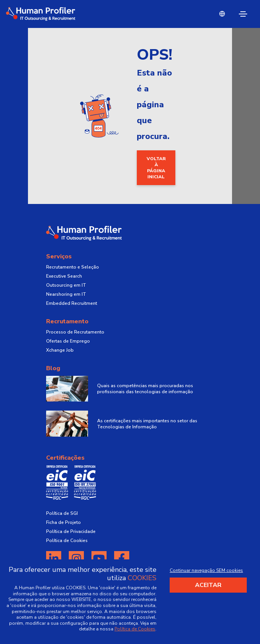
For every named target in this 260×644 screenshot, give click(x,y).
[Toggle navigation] (243, 14)
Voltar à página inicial (156, 168)
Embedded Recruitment (72, 303)
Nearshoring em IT (66, 294)
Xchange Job (60, 350)
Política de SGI (62, 513)
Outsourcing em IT (66, 285)
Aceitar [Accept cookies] (208, 585)
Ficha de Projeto (63, 522)
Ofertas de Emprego (68, 341)
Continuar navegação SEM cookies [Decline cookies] (206, 570)
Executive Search (64, 276)
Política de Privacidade (71, 531)
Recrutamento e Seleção (73, 267)
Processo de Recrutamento (75, 332)
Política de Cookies (67, 541)
